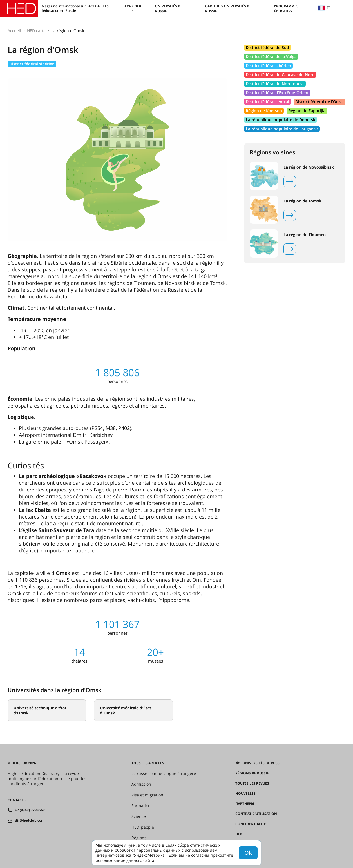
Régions (139, 838)
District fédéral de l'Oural (320, 102)
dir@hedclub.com (30, 820)
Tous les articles (148, 763)
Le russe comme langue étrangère (164, 774)
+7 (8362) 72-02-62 (30, 810)
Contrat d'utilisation (256, 814)
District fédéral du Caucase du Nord (280, 75)
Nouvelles (245, 794)
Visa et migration (147, 795)
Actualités (99, 6)
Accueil (14, 31)
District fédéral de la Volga (271, 57)
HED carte (36, 31)
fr (324, 8)
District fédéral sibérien (32, 64)
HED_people (143, 827)
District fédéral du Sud (267, 47)
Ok (248, 853)
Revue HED (132, 6)
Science (139, 816)
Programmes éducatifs (286, 9)
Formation (141, 806)
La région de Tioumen (305, 235)
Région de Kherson (264, 111)
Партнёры (245, 804)
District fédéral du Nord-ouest (275, 84)
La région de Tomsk (302, 201)
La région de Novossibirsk (309, 167)
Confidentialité (251, 824)
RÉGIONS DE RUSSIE (252, 773)
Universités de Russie (263, 763)
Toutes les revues (252, 783)
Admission (141, 784)
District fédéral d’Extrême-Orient (277, 93)
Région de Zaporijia (307, 111)
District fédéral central (267, 102)
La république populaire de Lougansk (282, 129)
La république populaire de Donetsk (281, 120)
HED (239, 834)
